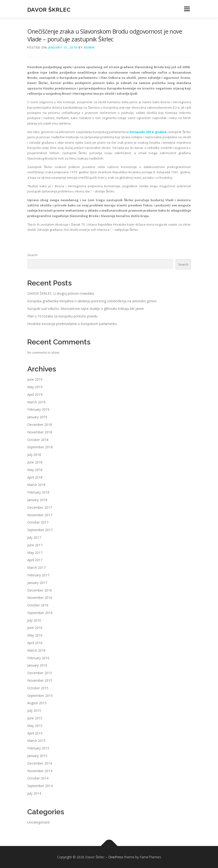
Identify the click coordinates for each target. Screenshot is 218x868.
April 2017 (35, 560)
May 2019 (35, 387)
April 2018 (35, 477)
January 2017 (37, 583)
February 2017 (38, 575)
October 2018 (38, 440)
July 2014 (34, 793)
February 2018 (38, 492)
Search (32, 255)
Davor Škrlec (49, 9)
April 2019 (35, 394)
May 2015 (35, 726)
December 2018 (40, 425)
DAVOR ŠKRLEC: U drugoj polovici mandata (61, 293)
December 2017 (40, 507)
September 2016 (40, 613)
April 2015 (35, 733)
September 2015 (40, 696)
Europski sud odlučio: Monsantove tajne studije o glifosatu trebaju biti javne (86, 309)
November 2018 (40, 432)
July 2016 (34, 620)
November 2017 (40, 515)
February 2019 (38, 409)
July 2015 (34, 710)
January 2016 (37, 665)
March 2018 (36, 485)
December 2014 (40, 763)
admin (89, 47)
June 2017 (35, 545)
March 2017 (36, 568)
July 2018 (34, 455)
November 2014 (40, 771)
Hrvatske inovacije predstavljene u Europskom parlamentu (72, 324)
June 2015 (35, 718)
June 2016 (35, 628)
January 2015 (37, 756)
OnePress (116, 857)
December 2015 (40, 673)
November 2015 (40, 680)
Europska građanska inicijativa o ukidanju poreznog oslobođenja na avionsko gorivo (92, 301)
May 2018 (35, 470)
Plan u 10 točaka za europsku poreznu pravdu (62, 316)
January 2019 (37, 417)
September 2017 (40, 530)
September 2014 (40, 786)
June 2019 (35, 379)
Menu (187, 9)
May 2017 (35, 553)
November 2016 (40, 598)
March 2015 (36, 741)
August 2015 (37, 703)
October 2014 (38, 778)
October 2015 (38, 688)
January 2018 (37, 500)
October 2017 (38, 522)
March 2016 (36, 650)
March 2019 (36, 402)
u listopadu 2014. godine (146, 132)
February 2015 (38, 748)
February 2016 (38, 658)
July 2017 (34, 537)
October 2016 (38, 605)
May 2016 (35, 635)
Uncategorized (38, 822)
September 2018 (40, 447)
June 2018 (35, 462)
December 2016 (40, 590)
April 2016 (35, 643)
